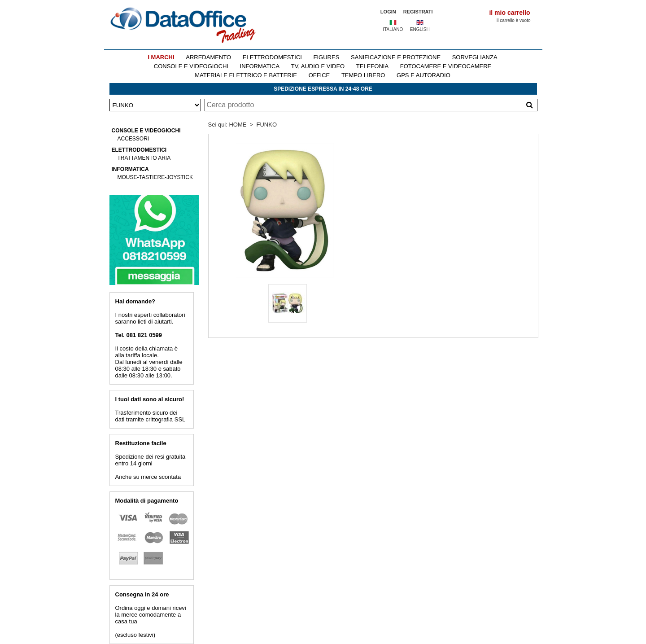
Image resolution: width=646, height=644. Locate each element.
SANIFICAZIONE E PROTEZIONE (396, 57)
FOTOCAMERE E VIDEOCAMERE (446, 66)
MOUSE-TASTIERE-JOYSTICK (155, 177)
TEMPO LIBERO (363, 75)
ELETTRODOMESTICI (272, 57)
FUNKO (267, 125)
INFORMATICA (260, 66)
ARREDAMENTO (208, 57)
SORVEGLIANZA (475, 57)
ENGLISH (420, 29)
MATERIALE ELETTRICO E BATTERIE (246, 75)
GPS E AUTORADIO (423, 75)
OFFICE (319, 75)
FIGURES (327, 57)
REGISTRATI (418, 12)
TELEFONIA (372, 66)
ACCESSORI (133, 139)
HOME (238, 125)
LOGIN (388, 12)
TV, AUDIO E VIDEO (318, 66)
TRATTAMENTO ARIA (144, 158)
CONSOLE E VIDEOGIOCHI (191, 66)
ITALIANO (393, 29)
